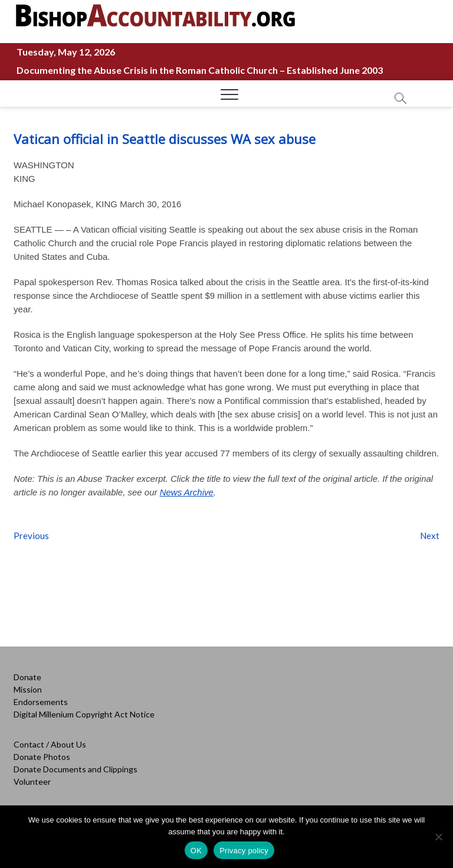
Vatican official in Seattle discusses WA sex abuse (165, 139)
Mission (28, 689)
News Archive (187, 492)
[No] (438, 837)
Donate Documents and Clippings (75, 769)
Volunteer (32, 781)
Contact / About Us (50, 744)
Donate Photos (42, 757)
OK (196, 851)
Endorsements (41, 702)
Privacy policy (244, 851)
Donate (27, 677)
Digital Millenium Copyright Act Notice (84, 714)
